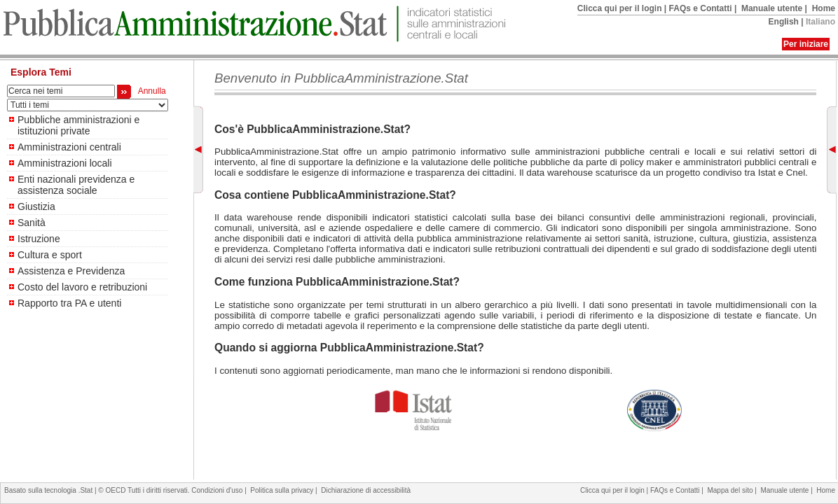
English (784, 22)
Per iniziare (806, 44)
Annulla (150, 91)
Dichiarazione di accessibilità (366, 490)
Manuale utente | (775, 8)
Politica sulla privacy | (286, 490)
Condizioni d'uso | (221, 490)
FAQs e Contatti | (704, 8)
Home (824, 8)
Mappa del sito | (734, 490)
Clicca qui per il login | (623, 8)
